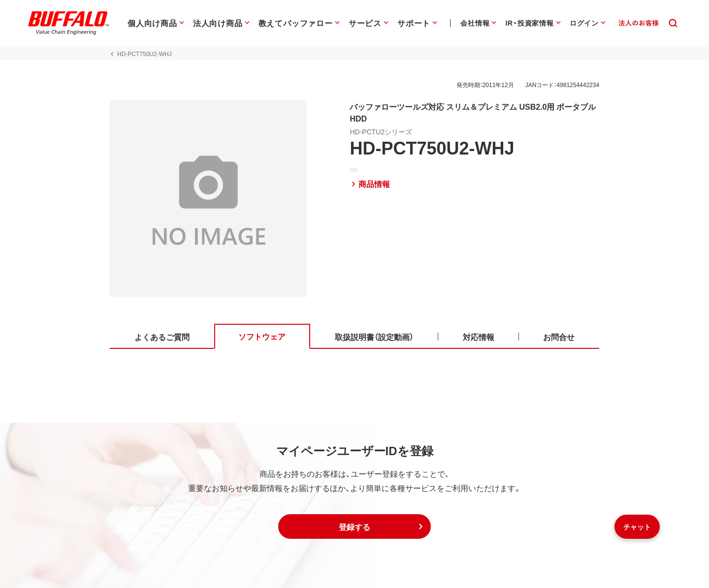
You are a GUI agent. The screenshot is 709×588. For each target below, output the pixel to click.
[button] (354, 526)
